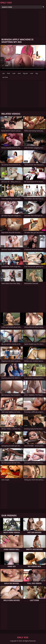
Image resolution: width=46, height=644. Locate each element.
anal (19, 73)
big (37, 73)
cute (14, 73)
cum (32, 73)
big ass (25, 73)
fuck (9, 73)
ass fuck (5, 77)
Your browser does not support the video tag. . (23, 58)
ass (4, 73)
